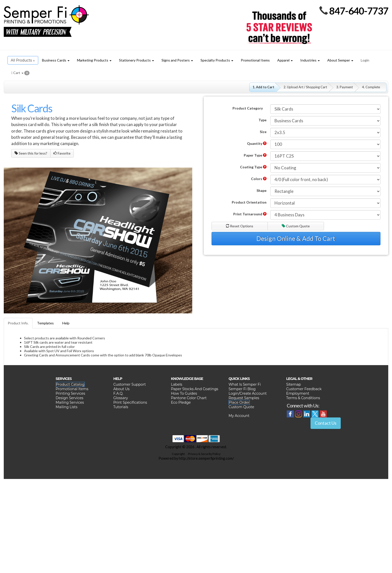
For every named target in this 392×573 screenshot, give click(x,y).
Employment (298, 393)
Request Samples (244, 398)
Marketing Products (94, 60)
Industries (310, 60)
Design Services (70, 398)
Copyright (178, 454)
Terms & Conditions (303, 398)
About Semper (340, 60)
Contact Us (326, 423)
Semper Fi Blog (242, 389)
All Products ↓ (23, 60)
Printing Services (70, 393)
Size (263, 132)
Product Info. (18, 323)
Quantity (257, 143)
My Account (239, 416)
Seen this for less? (31, 153)
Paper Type (255, 155)
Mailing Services (70, 402)
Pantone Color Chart (189, 398)
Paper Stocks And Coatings (195, 389)
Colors (259, 179)
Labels (177, 384)
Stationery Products (136, 60)
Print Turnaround (250, 214)
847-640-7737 (359, 11)
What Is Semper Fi (245, 384)
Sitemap (294, 384)
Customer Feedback (304, 389)
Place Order (239, 402)
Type (262, 120)
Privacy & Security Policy (204, 454)
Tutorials (121, 407)
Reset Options (239, 226)
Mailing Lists (67, 407)
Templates (45, 323)
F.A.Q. (118, 393)
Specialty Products (217, 60)
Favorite (62, 153)
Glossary (120, 398)
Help (66, 323)
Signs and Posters (177, 60)
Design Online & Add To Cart (296, 238)
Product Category (248, 108)
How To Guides (184, 393)
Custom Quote (296, 226)
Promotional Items (72, 389)
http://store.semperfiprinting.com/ (206, 458)
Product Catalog (70, 384)
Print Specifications (130, 402)
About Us (121, 389)
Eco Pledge (181, 402)
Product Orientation (249, 202)
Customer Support (129, 384)
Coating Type (253, 167)
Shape (261, 190)
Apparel (285, 60)
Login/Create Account (247, 393)
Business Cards (56, 60)
